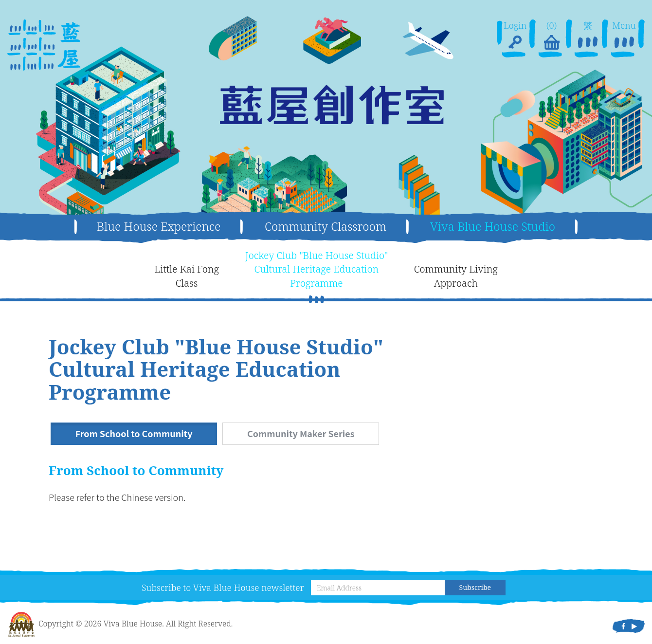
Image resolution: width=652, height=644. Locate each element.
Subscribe (475, 587)
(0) (551, 36)
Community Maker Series (302, 434)
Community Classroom (326, 226)
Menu (624, 36)
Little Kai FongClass (187, 276)
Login (515, 36)
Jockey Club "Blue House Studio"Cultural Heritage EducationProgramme (317, 269)
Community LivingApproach (456, 276)
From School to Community (134, 434)
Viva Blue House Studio (493, 226)
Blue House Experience (159, 226)
